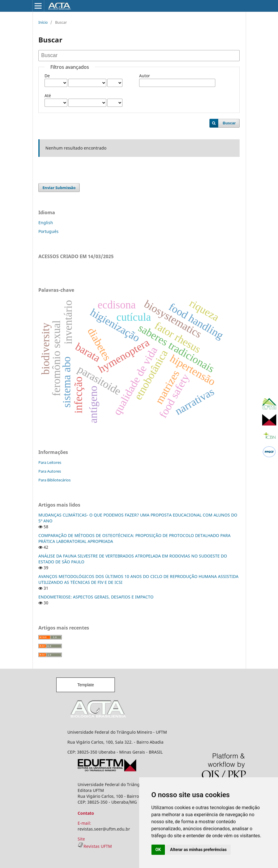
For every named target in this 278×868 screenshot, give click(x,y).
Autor (145, 76)
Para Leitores (50, 462)
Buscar (229, 123)
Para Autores (50, 471)
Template (86, 685)
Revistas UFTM (95, 846)
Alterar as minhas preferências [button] (198, 850)
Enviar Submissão (59, 188)
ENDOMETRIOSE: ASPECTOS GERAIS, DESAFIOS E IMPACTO (96, 597)
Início (43, 22)
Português (48, 231)
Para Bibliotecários (54, 480)
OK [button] (158, 850)
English (46, 223)
